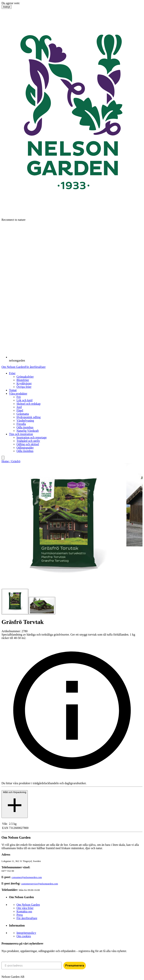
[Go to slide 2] (42, 606)
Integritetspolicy (26, 933)
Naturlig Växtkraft (28, 431)
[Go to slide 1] (15, 602)
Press (20, 915)
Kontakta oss (24, 911)
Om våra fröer (25, 908)
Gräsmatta (23, 414)
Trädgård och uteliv (28, 441)
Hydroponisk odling (28, 417)
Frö (19, 397)
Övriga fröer (24, 387)
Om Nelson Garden (13, 367)
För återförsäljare (35, 367)
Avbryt (7, 7)
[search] (3, 458)
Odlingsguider (25, 448)
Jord (19, 407)
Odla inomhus (25, 427)
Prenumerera (75, 966)
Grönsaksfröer (25, 377)
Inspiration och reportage (32, 437)
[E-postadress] (31, 966)
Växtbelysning (25, 421)
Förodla (21, 424)
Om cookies (24, 936)
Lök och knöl (24, 400)
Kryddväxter (24, 383)
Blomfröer (23, 380)
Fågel (20, 410)
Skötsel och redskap (28, 404)
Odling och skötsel (28, 444)
